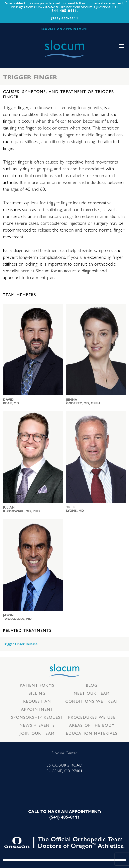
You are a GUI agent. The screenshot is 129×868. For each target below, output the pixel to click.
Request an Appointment (37, 705)
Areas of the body (92, 725)
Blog (92, 685)
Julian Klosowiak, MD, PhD (21, 509)
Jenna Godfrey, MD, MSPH (83, 401)
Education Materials (92, 733)
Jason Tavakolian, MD (17, 617)
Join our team (37, 733)
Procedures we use (92, 717)
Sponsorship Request (37, 717)
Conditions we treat (92, 701)
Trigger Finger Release (20, 644)
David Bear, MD (11, 401)
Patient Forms (37, 685)
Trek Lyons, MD (75, 509)
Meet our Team (92, 693)
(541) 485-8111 (64, 18)
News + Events (37, 725)
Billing (37, 693)
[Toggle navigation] (121, 46)
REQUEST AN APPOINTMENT (64, 29)
